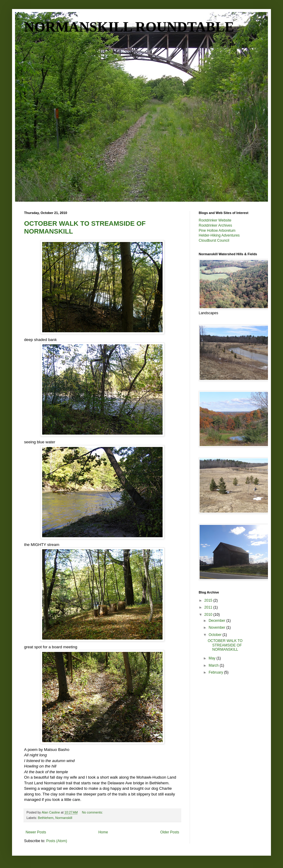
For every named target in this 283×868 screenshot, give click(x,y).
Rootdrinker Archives (215, 225)
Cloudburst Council (214, 240)
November (218, 628)
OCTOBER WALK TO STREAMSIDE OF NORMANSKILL (225, 645)
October (216, 635)
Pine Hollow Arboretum (217, 231)
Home (103, 832)
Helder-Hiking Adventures (219, 235)
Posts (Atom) (56, 841)
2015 (209, 600)
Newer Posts (36, 832)
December (218, 621)
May (213, 658)
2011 (209, 607)
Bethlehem (46, 818)
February (216, 672)
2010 (209, 615)
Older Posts (170, 832)
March (214, 665)
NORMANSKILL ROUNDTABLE (129, 27)
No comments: (93, 812)
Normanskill (64, 818)
